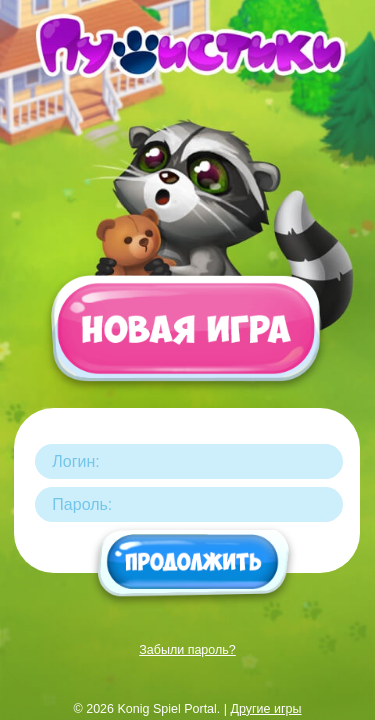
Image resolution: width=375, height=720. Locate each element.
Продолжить (194, 564)
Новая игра (185, 338)
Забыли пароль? (187, 650)
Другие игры (266, 709)
